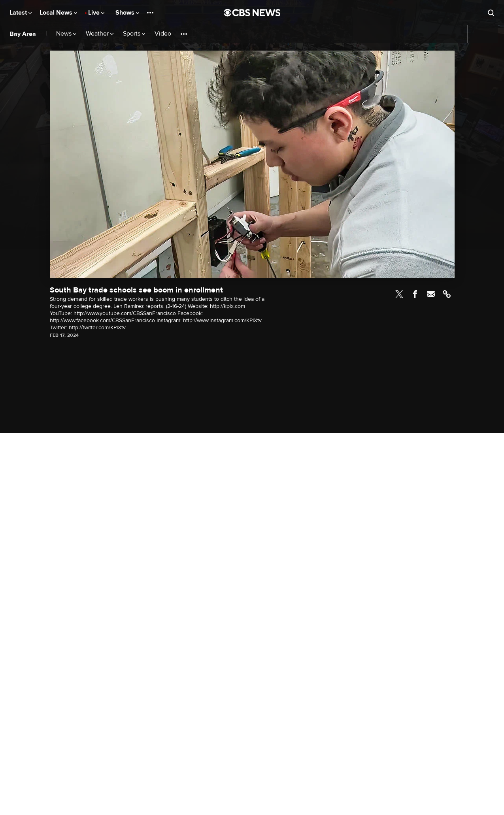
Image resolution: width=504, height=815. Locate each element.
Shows (127, 13)
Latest (21, 13)
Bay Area (23, 34)
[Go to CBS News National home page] (252, 13)
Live (96, 13)
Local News (58, 13)
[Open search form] (491, 13)
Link (447, 294)
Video (163, 34)
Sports (134, 34)
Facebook (415, 294)
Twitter (399, 294)
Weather (100, 34)
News (66, 34)
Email (431, 294)
